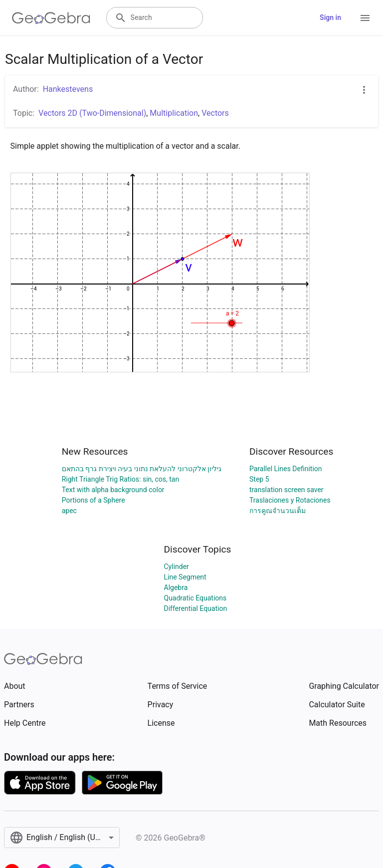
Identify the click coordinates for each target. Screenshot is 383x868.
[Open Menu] (365, 18)
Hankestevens (68, 89)
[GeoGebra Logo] (51, 18)
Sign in (330, 17)
